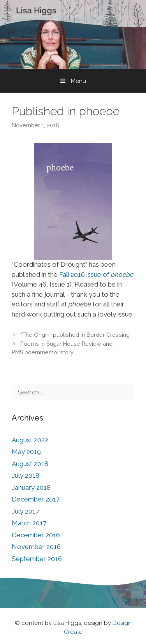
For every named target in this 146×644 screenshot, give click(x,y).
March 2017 (29, 523)
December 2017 (36, 499)
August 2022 (30, 440)
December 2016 (36, 535)
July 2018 (26, 475)
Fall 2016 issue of (96, 274)
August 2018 (30, 464)
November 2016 (36, 547)
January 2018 (31, 487)
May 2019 (26, 452)
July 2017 (25, 511)
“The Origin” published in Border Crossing (75, 335)
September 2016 (37, 559)
